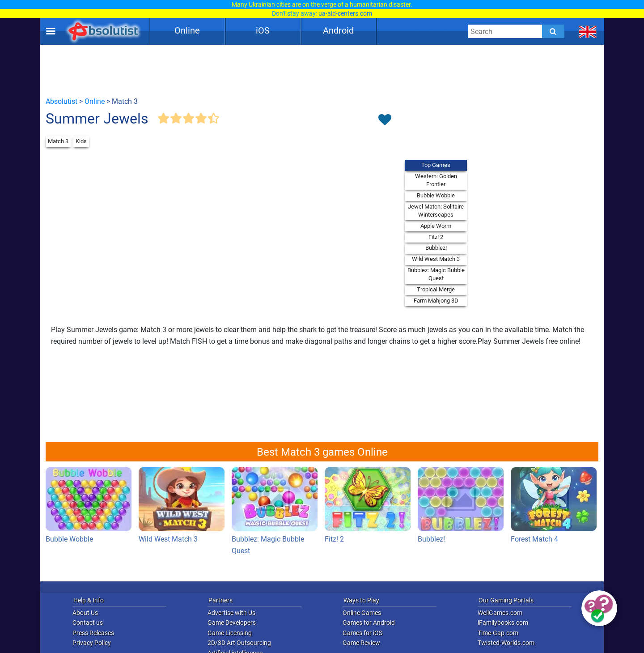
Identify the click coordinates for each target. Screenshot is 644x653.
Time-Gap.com (498, 633)
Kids (81, 141)
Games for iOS (362, 633)
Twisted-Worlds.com (506, 643)
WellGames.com (500, 613)
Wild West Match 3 (436, 259)
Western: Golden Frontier (436, 180)
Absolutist (61, 101)
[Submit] (553, 31)
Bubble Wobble (436, 195)
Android (338, 30)
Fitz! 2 (436, 237)
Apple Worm (436, 226)
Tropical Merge (436, 289)
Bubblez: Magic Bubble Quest (436, 274)
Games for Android (369, 623)
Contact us (88, 623)
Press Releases (93, 633)
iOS (263, 30)
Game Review (361, 643)
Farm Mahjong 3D (436, 301)
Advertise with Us (231, 613)
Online (187, 30)
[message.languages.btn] (588, 31)
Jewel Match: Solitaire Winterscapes (436, 211)
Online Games (362, 613)
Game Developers (232, 623)
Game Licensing (230, 633)
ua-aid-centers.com (345, 13)
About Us (85, 613)
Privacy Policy (92, 643)
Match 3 (58, 141)
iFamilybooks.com (503, 623)
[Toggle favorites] (385, 120)
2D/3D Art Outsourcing (239, 643)
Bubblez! (436, 248)
